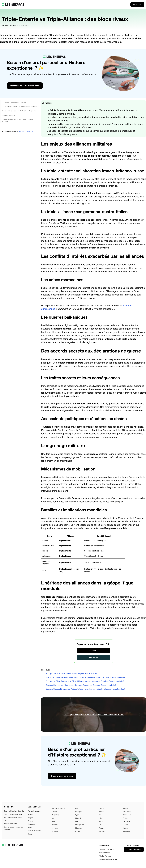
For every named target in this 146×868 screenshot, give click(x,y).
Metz (77, 821)
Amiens (31, 814)
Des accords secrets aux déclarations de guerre (19, 111)
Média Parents (105, 856)
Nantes (102, 808)
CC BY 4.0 (26, 25)
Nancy (78, 831)
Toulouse (126, 825)
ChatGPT (94, 650)
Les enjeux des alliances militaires (14, 102)
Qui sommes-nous (107, 849)
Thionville (126, 821)
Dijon (53, 821)
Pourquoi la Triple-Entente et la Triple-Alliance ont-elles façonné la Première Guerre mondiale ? (85, 681)
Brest (30, 827)
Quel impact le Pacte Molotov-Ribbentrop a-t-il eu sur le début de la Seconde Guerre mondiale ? (85, 677)
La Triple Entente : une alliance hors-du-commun (94, 714)
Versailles (126, 831)
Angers (31, 818)
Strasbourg (127, 815)
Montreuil (79, 828)
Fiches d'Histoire (26, 131)
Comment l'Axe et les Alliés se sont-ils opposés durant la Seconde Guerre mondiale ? (81, 685)
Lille (77, 808)
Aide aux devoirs (10, 824)
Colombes (55, 815)
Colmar (54, 812)
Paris (101, 821)
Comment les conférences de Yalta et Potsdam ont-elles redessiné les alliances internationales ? (85, 689)
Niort (101, 818)
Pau (100, 825)
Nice (101, 815)
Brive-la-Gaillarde (34, 831)
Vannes (125, 828)
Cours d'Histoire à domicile (14, 811)
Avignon (31, 821)
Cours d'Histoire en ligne (13, 814)
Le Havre (55, 828)
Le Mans (55, 831)
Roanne (126, 808)
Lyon (77, 815)
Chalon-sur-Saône (58, 808)
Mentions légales (106, 859)
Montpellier (79, 825)
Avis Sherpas (104, 853)
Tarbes (125, 818)
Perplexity (94, 657)
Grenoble (55, 825)
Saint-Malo (127, 812)
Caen (30, 834)
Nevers (102, 812)
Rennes (102, 831)
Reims (101, 828)
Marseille (79, 818)
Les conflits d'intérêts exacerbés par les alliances (19, 106)
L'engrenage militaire (9, 115)
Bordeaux (31, 824)
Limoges (78, 812)
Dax (53, 818)
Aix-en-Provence (34, 811)
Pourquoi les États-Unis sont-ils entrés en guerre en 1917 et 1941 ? (73, 673)
